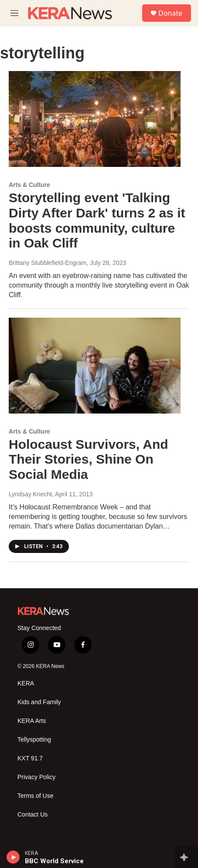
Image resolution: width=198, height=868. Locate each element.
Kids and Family (39, 702)
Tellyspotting (34, 740)
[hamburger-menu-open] (14, 13)
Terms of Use (35, 796)
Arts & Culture (29, 185)
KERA (26, 683)
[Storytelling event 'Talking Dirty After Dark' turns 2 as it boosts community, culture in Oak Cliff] (95, 119)
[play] (13, 857)
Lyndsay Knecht (30, 494)
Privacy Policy (36, 777)
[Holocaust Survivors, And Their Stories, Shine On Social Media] (95, 366)
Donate (170, 13)
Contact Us (32, 815)
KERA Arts (32, 721)
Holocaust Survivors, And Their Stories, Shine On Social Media (89, 459)
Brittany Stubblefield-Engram (48, 263)
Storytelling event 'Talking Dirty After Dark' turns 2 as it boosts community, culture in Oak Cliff (97, 220)
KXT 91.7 (30, 758)
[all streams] (186, 857)
